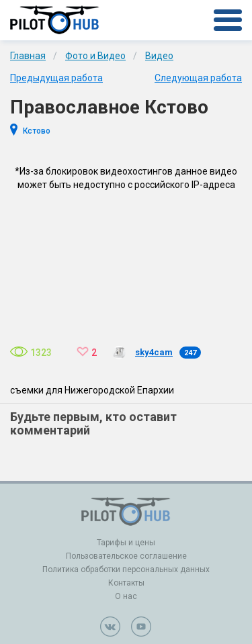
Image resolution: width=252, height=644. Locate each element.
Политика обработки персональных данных (126, 569)
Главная (28, 56)
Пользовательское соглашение (126, 556)
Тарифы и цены (126, 543)
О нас (126, 596)
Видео (159, 56)
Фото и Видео (95, 56)
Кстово (37, 131)
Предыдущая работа (56, 78)
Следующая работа (198, 78)
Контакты (126, 583)
